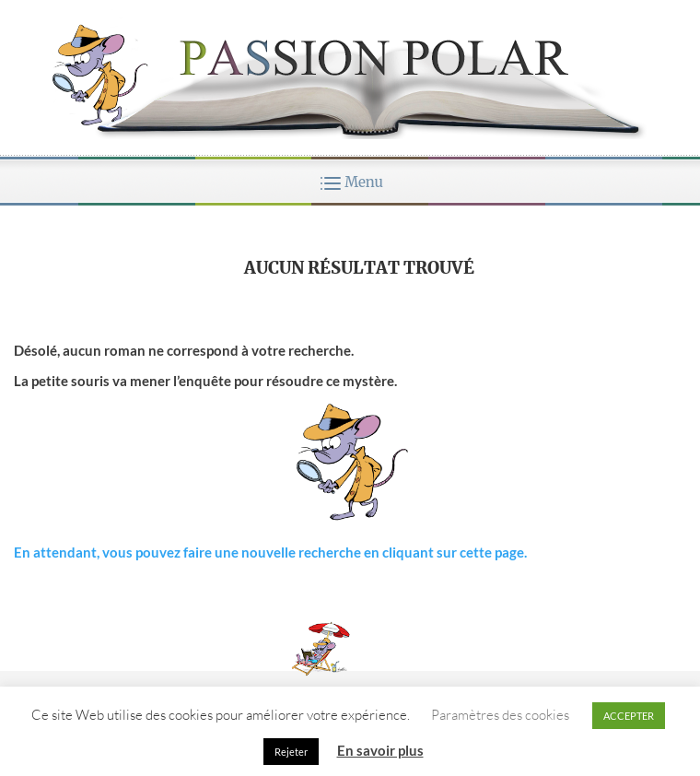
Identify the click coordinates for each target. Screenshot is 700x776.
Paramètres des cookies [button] (500, 715)
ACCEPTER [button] (629, 716)
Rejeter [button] (291, 752)
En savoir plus (380, 750)
